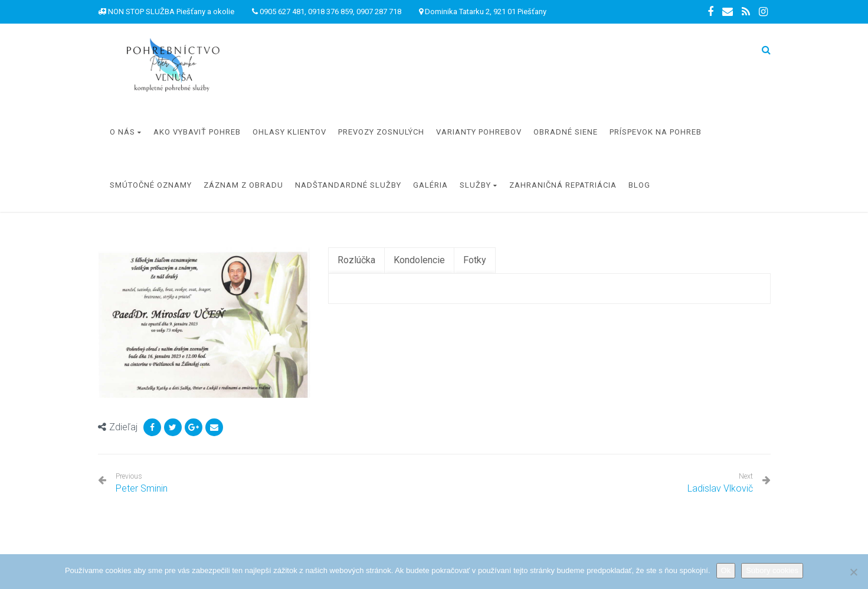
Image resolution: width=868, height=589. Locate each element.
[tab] (356, 261)
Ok (726, 570)
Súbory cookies (772, 570)
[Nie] (853, 572)
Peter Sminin (142, 483)
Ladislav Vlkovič (720, 488)
